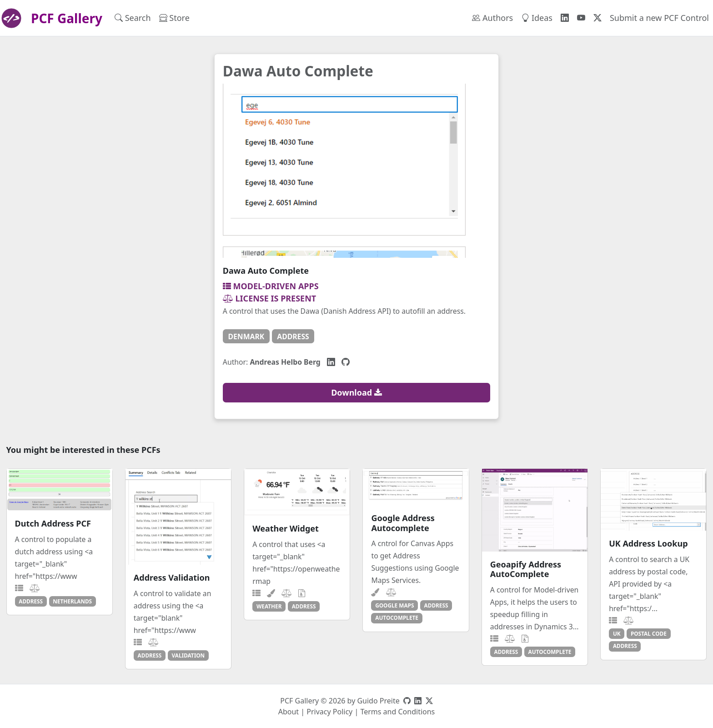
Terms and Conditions (397, 712)
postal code (649, 633)
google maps (394, 605)
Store (174, 18)
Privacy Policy (329, 712)
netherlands (72, 601)
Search (133, 18)
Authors (492, 18)
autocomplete (397, 618)
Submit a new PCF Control (659, 18)
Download (356, 392)
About (289, 712)
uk (617, 633)
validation (188, 655)
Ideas (537, 18)
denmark (246, 336)
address (293, 336)
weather (269, 606)
